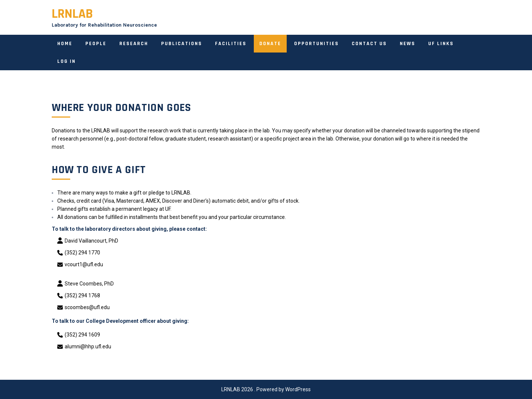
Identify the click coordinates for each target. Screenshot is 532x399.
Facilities (231, 44)
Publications (182, 44)
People (96, 44)
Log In (66, 61)
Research (134, 44)
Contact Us (369, 44)
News (407, 44)
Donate (270, 44)
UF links (441, 44)
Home (65, 44)
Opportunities (316, 44)
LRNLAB (72, 14)
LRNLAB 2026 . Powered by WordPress (266, 389)
